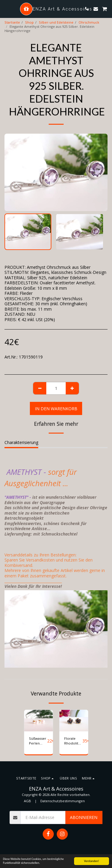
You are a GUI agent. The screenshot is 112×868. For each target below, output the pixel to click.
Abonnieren (84, 817)
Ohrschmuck (89, 22)
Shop (29, 22)
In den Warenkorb (56, 409)
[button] (7, 9)
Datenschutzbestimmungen (63, 801)
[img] (39, 721)
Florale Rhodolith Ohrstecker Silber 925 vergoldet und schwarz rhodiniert (73, 741)
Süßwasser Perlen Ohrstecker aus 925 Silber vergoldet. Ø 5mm (38, 741)
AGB (27, 801)
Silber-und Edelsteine (56, 22)
